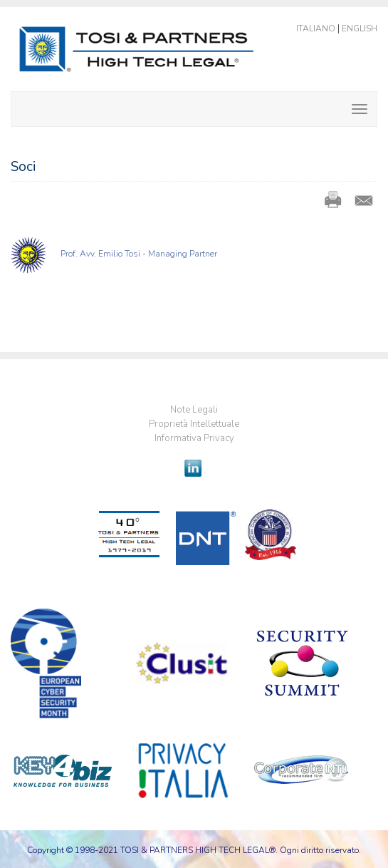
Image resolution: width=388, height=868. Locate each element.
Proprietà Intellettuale (194, 424)
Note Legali (194, 410)
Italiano (316, 29)
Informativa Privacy (194, 438)
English (360, 29)
